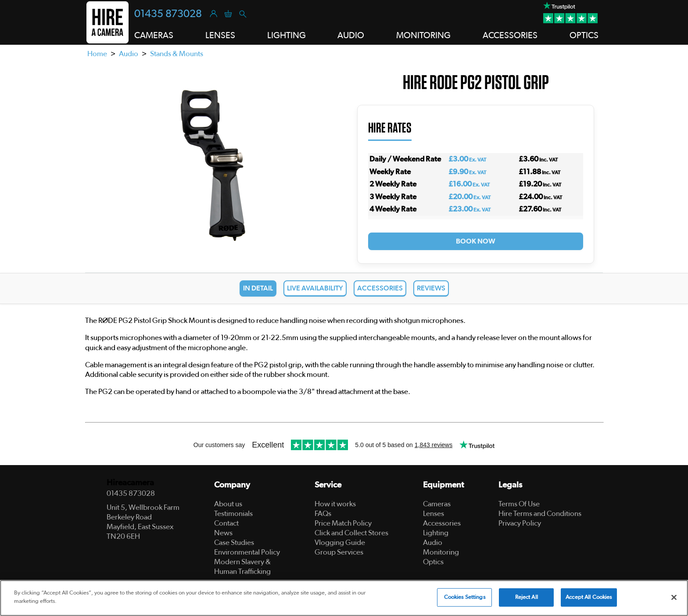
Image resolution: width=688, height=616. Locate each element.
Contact (226, 523)
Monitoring (441, 552)
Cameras (437, 504)
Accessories (380, 288)
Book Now (476, 241)
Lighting (436, 533)
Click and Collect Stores (351, 533)
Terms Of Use (519, 504)
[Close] (674, 597)
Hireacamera (130, 483)
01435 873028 (168, 14)
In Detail (258, 288)
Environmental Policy (247, 552)
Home (97, 54)
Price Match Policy (343, 523)
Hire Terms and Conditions (540, 514)
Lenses (434, 514)
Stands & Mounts (177, 54)
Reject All (527, 597)
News (223, 533)
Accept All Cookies (589, 597)
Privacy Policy (520, 523)
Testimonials (233, 514)
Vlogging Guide (340, 543)
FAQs (323, 514)
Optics (433, 562)
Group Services (339, 552)
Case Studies (234, 543)
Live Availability (315, 288)
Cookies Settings (465, 597)
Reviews (431, 288)
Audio (129, 54)
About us (228, 504)
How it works (335, 504)
